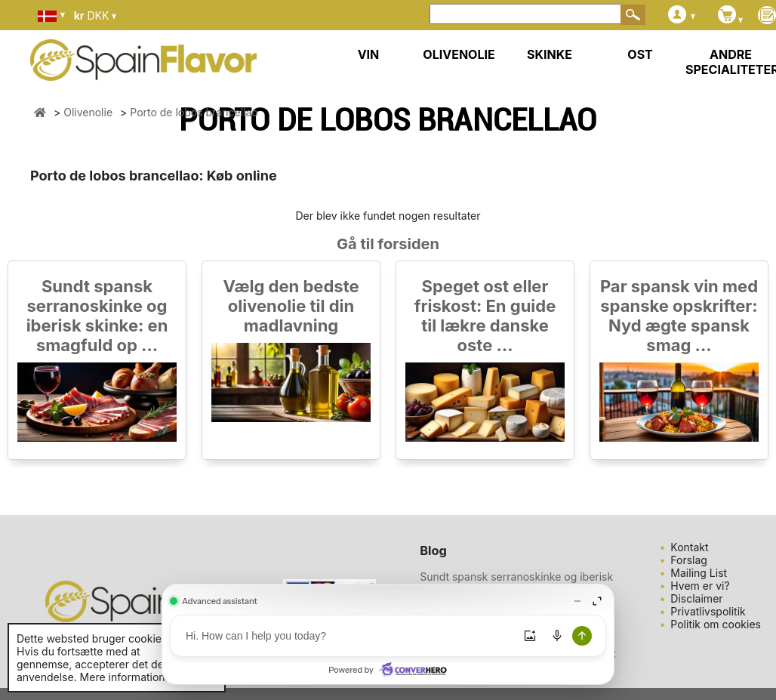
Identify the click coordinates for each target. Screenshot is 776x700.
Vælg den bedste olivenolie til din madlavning (291, 306)
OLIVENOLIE (459, 54)
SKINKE (550, 54)
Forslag (689, 560)
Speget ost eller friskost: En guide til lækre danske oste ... (485, 316)
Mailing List (699, 573)
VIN (369, 54)
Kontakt (689, 547)
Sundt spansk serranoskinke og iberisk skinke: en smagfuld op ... (97, 316)
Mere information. (124, 677)
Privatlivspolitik (708, 611)
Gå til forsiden (388, 244)
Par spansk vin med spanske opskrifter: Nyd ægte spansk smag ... (679, 316)
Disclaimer (696, 598)
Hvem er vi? (700, 586)
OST (640, 54)
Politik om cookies (716, 624)
